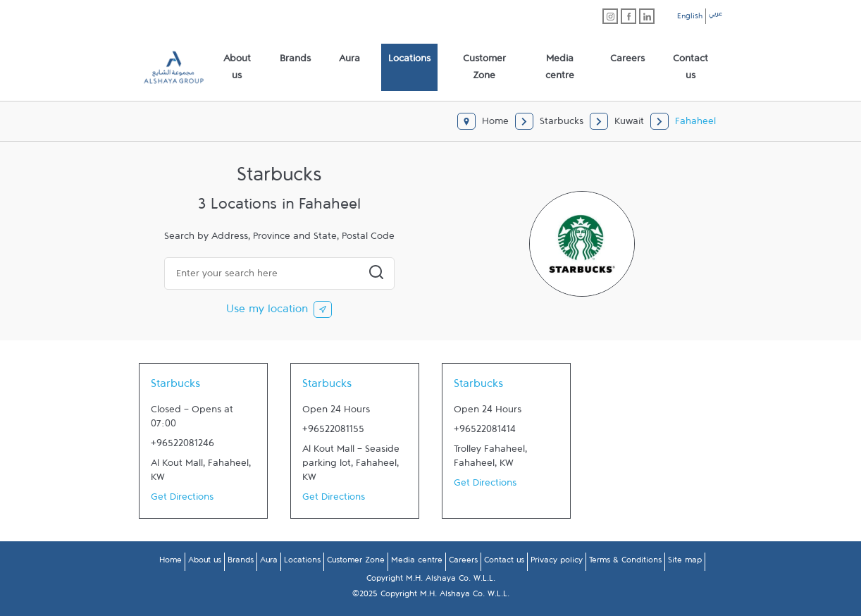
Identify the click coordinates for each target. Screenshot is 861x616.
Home (171, 562)
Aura (269, 562)
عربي (716, 16)
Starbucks (175, 387)
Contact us (504, 562)
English (690, 18)
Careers (463, 562)
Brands (241, 562)
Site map (685, 562)
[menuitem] (237, 68)
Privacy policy (557, 562)
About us (205, 562)
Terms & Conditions (625, 562)
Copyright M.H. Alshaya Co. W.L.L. (431, 581)
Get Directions (182, 500)
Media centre (417, 562)
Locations (302, 562)
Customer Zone (356, 562)
